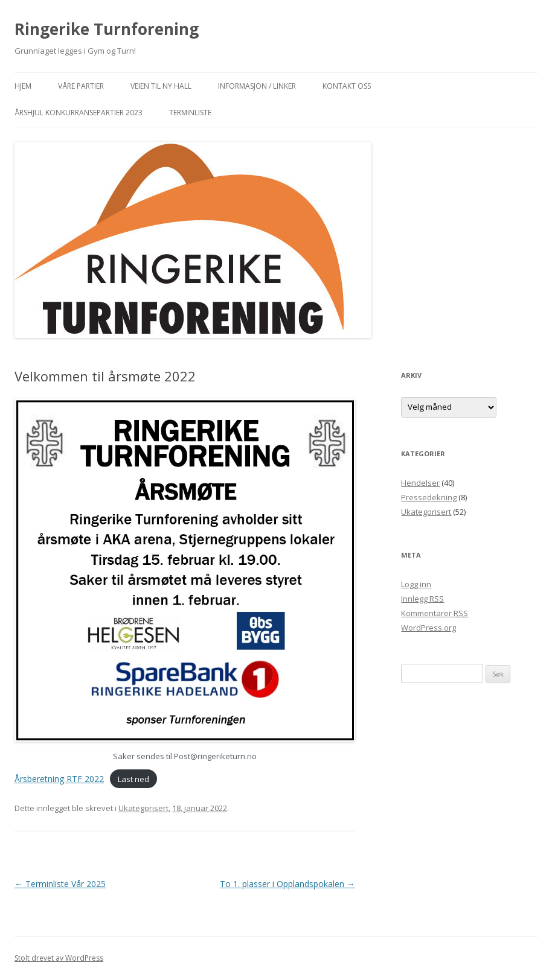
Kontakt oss (347, 86)
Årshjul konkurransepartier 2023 (79, 113)
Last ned (133, 779)
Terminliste (190, 113)
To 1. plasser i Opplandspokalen (287, 884)
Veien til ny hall (161, 86)
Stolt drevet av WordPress (59, 958)
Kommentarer (435, 613)
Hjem (23, 86)
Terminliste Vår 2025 (60, 884)
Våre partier (81, 86)
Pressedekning (429, 497)
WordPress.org (428, 628)
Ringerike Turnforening (107, 29)
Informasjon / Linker (257, 86)
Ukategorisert (143, 808)
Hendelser (420, 483)
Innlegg (422, 599)
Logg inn (416, 584)
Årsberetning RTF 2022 (59, 779)
